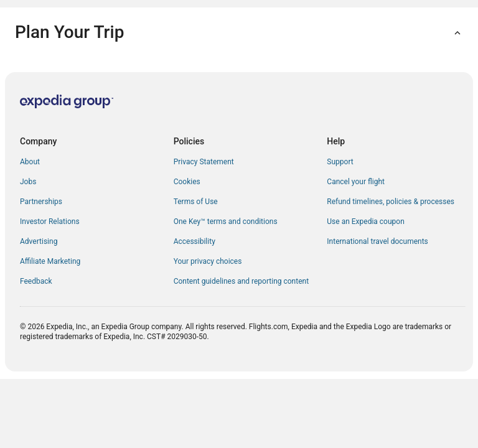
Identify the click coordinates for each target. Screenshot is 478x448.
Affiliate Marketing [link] (50, 261)
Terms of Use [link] (196, 202)
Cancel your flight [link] (356, 182)
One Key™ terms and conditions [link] (226, 222)
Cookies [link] (187, 182)
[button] (239, 32)
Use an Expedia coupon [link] (365, 222)
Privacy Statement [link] (204, 162)
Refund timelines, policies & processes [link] (391, 202)
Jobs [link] (28, 182)
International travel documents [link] (377, 241)
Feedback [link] (36, 281)
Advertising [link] (39, 241)
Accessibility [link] (194, 241)
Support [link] (340, 162)
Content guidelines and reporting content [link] (241, 281)
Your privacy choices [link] (208, 261)
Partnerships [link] (41, 202)
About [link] (30, 162)
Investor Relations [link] (50, 222)
